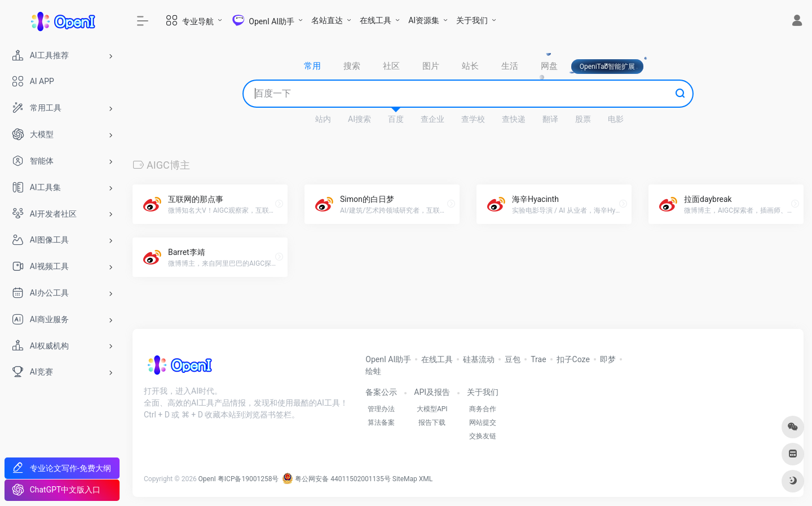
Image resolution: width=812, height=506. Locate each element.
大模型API (432, 409)
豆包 (513, 359)
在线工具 (376, 20)
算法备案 (381, 423)
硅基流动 (479, 359)
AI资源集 (424, 20)
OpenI (207, 479)
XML (426, 479)
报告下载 (432, 423)
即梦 (608, 359)
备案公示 (381, 392)
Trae (538, 359)
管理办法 (381, 409)
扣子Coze (573, 359)
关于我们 (472, 20)
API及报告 (432, 392)
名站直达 (327, 20)
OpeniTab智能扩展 (608, 67)
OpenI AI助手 (388, 359)
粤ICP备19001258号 (248, 479)
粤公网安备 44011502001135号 (336, 479)
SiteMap (405, 479)
